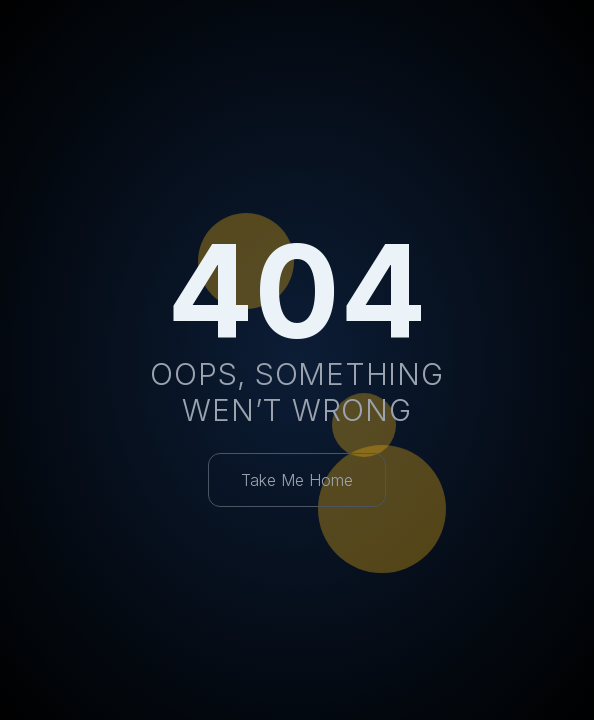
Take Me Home (297, 480)
